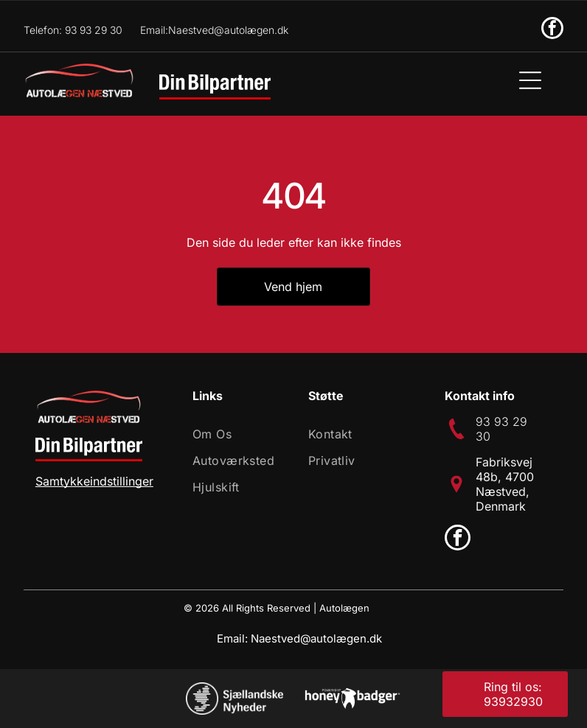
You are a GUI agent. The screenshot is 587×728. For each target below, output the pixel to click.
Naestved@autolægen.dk (316, 638)
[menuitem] (236, 434)
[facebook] (552, 30)
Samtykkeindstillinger (94, 481)
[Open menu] (530, 80)
